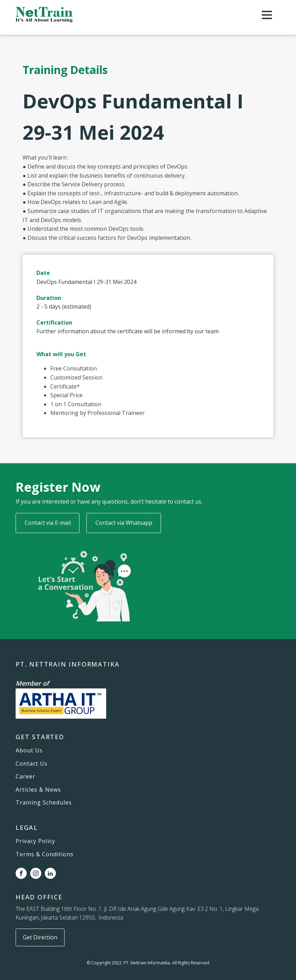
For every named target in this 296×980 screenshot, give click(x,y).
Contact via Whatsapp (124, 523)
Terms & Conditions (45, 855)
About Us (29, 751)
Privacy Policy (35, 841)
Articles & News (38, 790)
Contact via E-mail (48, 523)
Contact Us (32, 764)
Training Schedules (44, 803)
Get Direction (40, 937)
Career (26, 777)
